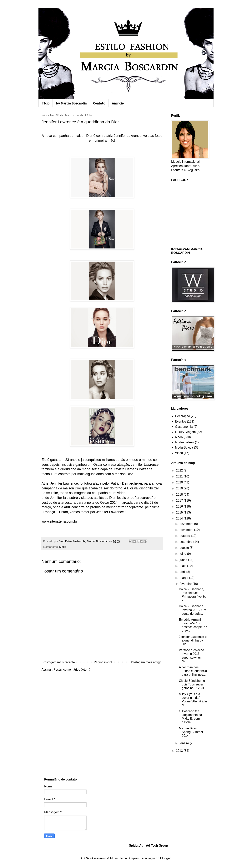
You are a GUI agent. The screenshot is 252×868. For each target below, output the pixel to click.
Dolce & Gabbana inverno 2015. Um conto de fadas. (192, 610)
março (184, 578)
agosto (185, 548)
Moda (63, 547)
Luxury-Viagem (185, 432)
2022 (180, 470)
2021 (180, 476)
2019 (180, 488)
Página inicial (103, 662)
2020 (180, 482)
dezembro (187, 524)
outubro (185, 536)
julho (183, 554)
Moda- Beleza (185, 442)
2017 (180, 501)
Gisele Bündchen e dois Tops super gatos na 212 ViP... (193, 684)
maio (183, 566)
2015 (180, 512)
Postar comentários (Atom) (72, 670)
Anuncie (118, 103)
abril (183, 572)
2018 (180, 495)
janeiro (185, 743)
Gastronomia (184, 427)
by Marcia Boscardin (71, 103)
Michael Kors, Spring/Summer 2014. (191, 732)
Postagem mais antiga (146, 662)
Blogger (165, 858)
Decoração (182, 416)
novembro (187, 530)
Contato (99, 103)
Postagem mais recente (59, 662)
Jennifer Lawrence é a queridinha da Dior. (193, 640)
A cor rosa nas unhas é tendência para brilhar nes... (193, 671)
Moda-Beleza (184, 447)
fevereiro (186, 584)
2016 (180, 506)
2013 (180, 751)
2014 (180, 518)
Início (46, 103)
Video (179, 453)
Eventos (181, 421)
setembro (186, 542)
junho (184, 560)
